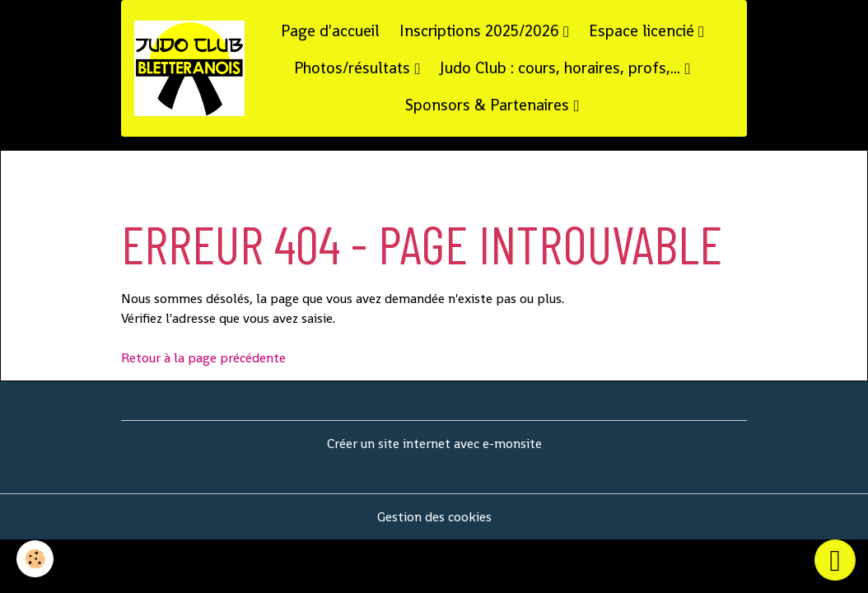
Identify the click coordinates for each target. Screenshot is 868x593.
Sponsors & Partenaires (489, 105)
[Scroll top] (835, 560)
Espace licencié (644, 31)
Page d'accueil (330, 31)
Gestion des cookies (434, 517)
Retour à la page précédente (203, 358)
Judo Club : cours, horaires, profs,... (562, 68)
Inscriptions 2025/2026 (481, 31)
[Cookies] (35, 559)
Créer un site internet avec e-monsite (434, 444)
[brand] (189, 68)
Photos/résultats (354, 68)
